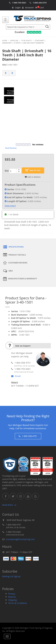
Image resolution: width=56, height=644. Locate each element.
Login (16, 8)
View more (10, 206)
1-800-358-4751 (40, 3)
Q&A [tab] (8, 271)
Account (28, 8)
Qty (7, 171)
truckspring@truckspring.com (20, 539)
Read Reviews (11, 148)
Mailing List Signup (11, 576)
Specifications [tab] (13, 247)
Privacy (12, 594)
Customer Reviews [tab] (15, 263)
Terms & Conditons (18, 603)
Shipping (12, 600)
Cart (39, 8)
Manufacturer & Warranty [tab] (20, 279)
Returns (12, 597)
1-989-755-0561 (19, 3)
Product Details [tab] (14, 255)
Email (16, 376)
